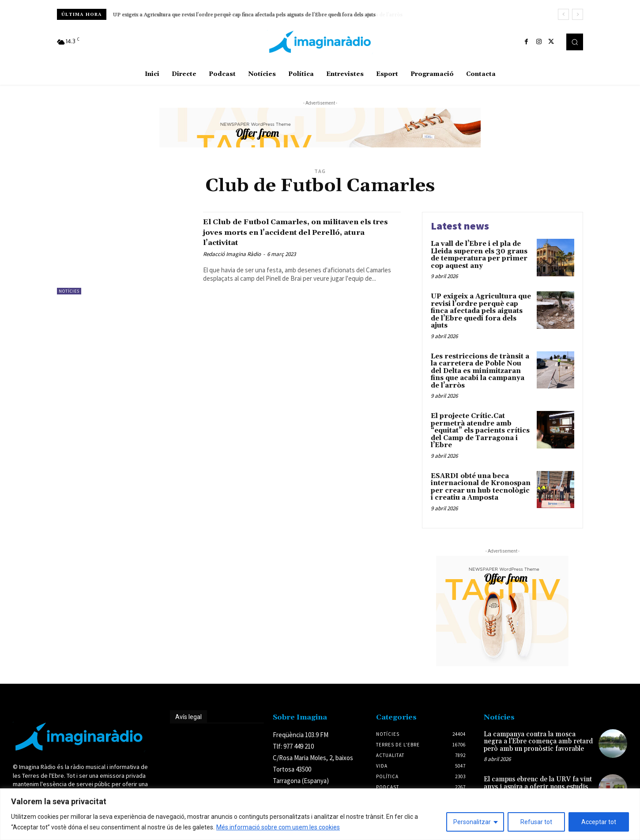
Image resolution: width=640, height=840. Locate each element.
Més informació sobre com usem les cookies (278, 827)
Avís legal (188, 717)
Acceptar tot (599, 822)
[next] (578, 14)
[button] (575, 42)
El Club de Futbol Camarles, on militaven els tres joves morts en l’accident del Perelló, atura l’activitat (302, 232)
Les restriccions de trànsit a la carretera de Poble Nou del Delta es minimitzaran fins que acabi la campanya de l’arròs (480, 371)
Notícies (69, 291)
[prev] (563, 14)
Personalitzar (472, 822)
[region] (320, 814)
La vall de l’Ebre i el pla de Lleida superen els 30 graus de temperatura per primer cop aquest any (479, 255)
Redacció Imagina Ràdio (232, 254)
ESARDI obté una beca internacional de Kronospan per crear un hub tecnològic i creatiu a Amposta (481, 487)
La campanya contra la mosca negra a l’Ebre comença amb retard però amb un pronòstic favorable (538, 742)
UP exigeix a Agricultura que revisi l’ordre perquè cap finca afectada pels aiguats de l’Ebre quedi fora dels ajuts (245, 15)
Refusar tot (536, 822)
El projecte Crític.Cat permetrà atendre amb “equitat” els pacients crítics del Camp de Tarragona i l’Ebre (480, 431)
